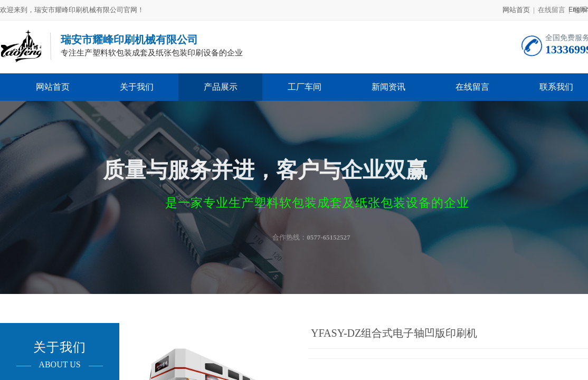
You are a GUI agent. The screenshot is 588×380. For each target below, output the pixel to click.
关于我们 (137, 87)
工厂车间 (305, 87)
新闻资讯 (388, 87)
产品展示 (221, 87)
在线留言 (472, 87)
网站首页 (516, 10)
